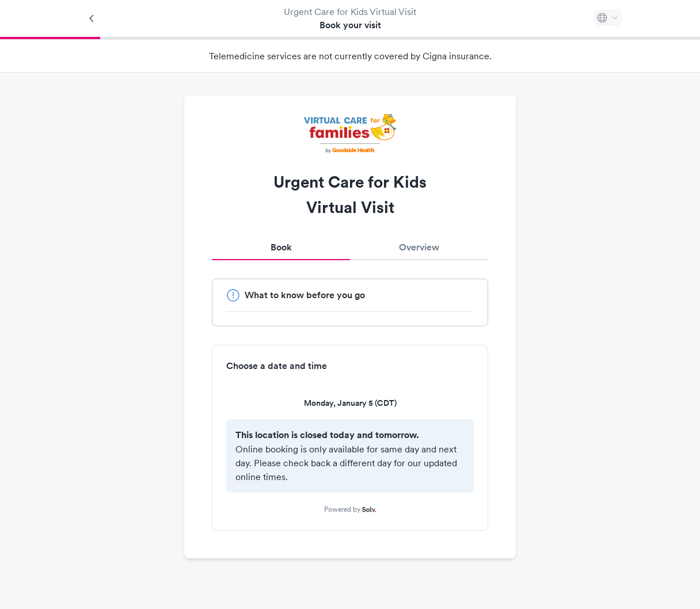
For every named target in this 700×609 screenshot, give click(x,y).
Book (281, 247)
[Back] (92, 18)
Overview (419, 247)
